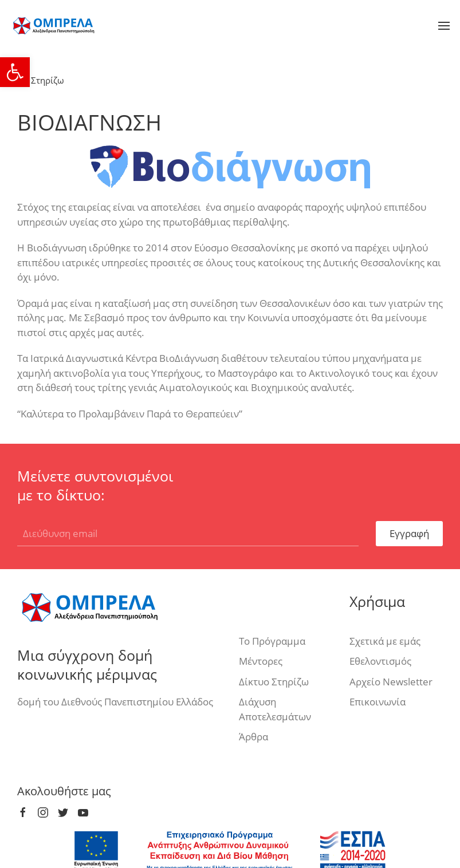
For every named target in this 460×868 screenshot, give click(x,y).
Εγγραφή (409, 533)
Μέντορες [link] (261, 661)
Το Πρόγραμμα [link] (272, 641)
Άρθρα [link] (253, 737)
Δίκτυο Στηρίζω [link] (274, 682)
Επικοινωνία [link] (378, 702)
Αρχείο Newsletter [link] (391, 682)
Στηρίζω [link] (41, 80)
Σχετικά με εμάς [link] (385, 641)
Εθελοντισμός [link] (380, 661)
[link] (15, 72)
